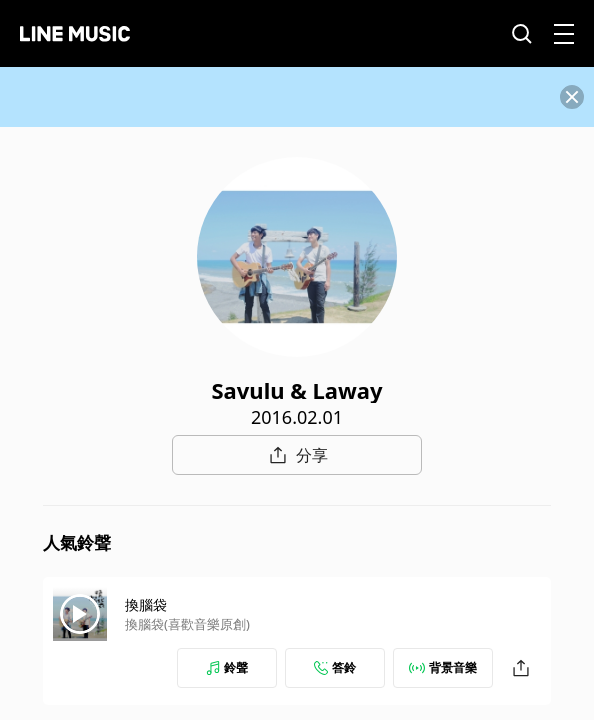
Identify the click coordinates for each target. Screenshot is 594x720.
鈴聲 (227, 667)
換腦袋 (146, 604)
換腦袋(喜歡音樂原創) (187, 624)
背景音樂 (443, 667)
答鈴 (335, 667)
